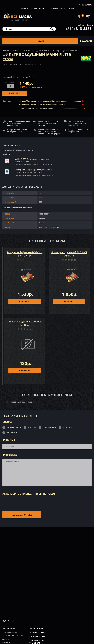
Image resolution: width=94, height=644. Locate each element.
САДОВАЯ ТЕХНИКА (38, 636)
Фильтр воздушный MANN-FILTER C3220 (70, 51)
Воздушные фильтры (42, 51)
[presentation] (21, 503)
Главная (6, 51)
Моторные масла (10, 632)
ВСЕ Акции (86, 41)
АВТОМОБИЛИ (9, 628)
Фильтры (27, 51)
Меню (40, 41)
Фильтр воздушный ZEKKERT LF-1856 (25, 323)
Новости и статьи (38, 9)
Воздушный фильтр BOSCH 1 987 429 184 (25, 254)
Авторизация (87, 4)
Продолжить (22, 515)
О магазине (23, 9)
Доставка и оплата (57, 9)
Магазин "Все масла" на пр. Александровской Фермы (42, 105)
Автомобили (16, 51)
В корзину (15, 93)
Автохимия (7, 639)
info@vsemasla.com (20, 20)
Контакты (72, 9)
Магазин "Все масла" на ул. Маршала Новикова (39, 101)
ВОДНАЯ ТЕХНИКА (38, 632)
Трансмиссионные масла (13, 636)
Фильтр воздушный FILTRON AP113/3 (69, 254)
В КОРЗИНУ (25, 301)
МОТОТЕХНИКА (36, 628)
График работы (84, 25)
